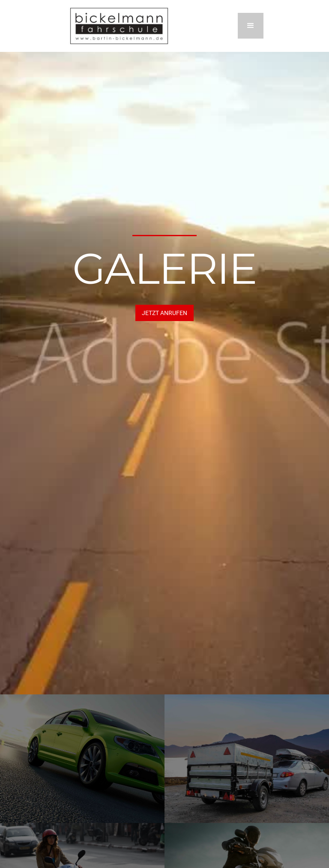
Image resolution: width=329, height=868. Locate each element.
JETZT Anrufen (164, 313)
